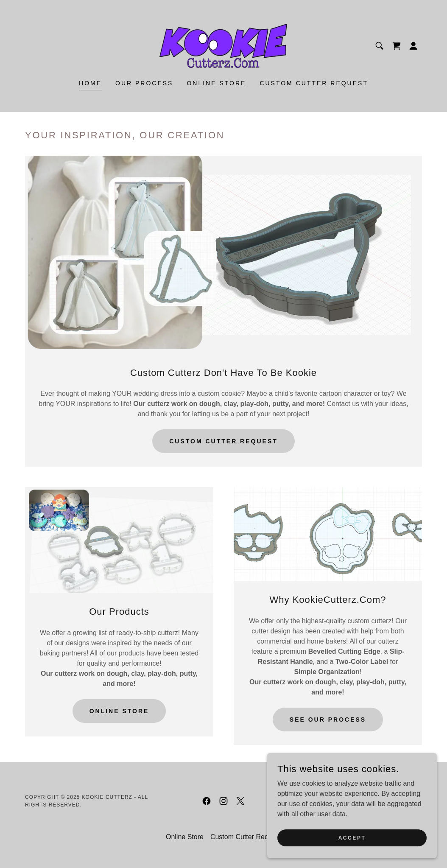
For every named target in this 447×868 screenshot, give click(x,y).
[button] (413, 46)
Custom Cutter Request (223, 441)
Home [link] (90, 83)
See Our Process (328, 720)
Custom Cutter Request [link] (314, 83)
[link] (223, 45)
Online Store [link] (216, 83)
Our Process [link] (144, 83)
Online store (119, 711)
